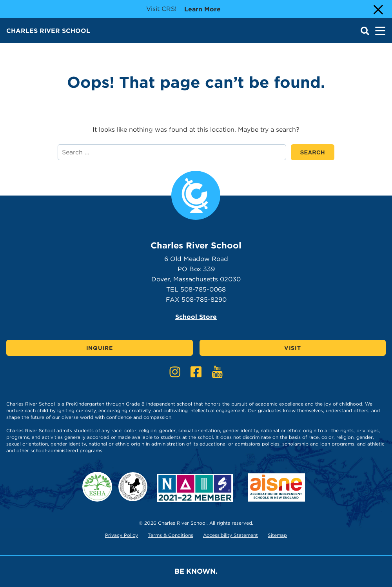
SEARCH (317, 152)
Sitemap (277, 535)
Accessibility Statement (230, 535)
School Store (196, 317)
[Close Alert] (377, 9)
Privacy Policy (122, 535)
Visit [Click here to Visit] (293, 348)
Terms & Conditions (171, 535)
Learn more (202, 9)
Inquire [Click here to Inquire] (100, 348)
